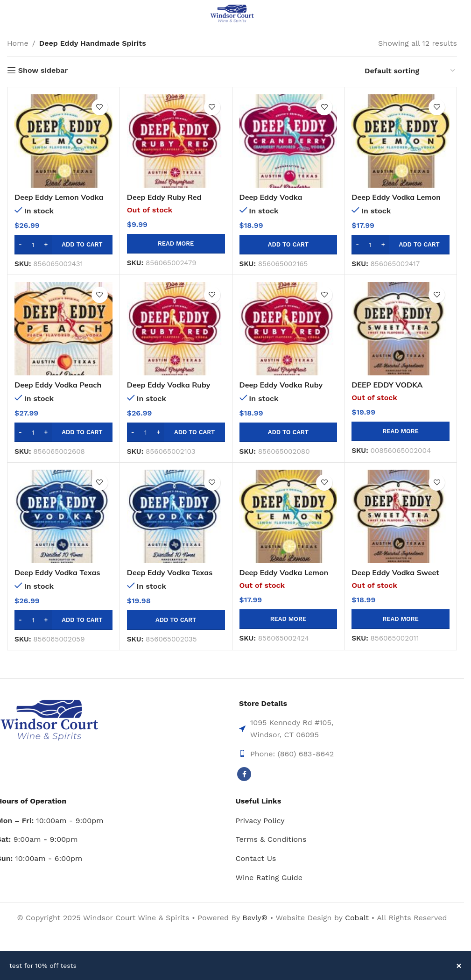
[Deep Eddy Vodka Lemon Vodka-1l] (288, 516)
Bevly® (255, 918)
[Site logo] (232, 13)
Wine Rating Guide (269, 878)
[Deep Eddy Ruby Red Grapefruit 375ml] (176, 141)
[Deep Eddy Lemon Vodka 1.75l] (63, 141)
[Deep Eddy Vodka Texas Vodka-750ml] (176, 516)
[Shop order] (410, 71)
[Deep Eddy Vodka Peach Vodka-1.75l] (63, 329)
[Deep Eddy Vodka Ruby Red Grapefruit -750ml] (288, 329)
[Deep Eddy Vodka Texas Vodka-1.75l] (63, 516)
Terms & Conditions (271, 839)
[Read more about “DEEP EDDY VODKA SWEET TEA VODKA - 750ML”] (401, 431)
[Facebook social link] (244, 774)
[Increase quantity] (46, 245)
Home (18, 43)
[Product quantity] (33, 245)
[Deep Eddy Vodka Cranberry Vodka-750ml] (288, 141)
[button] (63, 245)
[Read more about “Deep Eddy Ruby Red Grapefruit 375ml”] (176, 244)
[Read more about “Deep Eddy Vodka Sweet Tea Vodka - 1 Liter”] (401, 619)
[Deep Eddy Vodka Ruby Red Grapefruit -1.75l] (176, 329)
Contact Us (256, 858)
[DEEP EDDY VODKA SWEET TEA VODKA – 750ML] (401, 329)
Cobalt (358, 918)
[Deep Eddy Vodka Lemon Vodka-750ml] (401, 141)
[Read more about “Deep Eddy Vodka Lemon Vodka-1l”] (288, 619)
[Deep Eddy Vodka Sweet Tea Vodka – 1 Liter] (401, 516)
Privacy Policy (260, 821)
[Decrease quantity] (20, 245)
